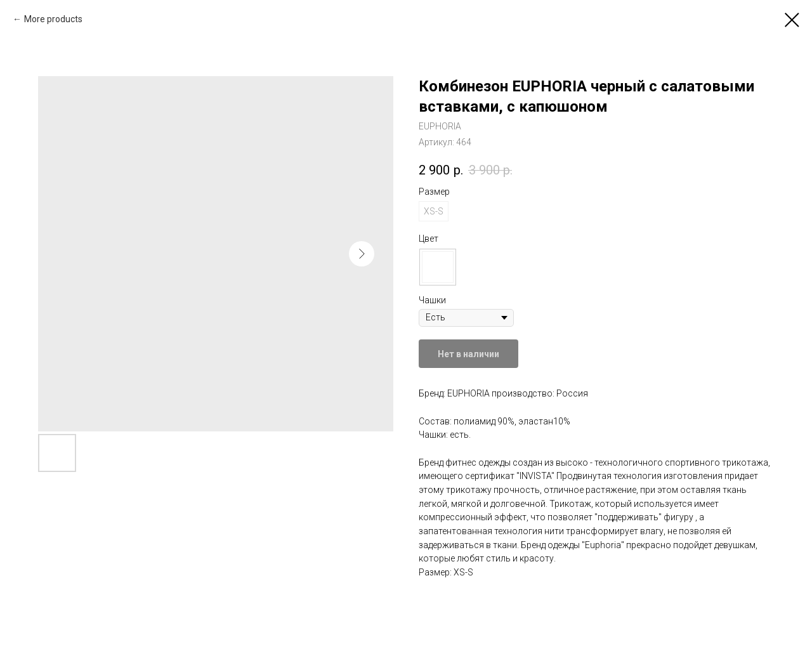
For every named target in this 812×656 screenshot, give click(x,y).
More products (53, 19)
